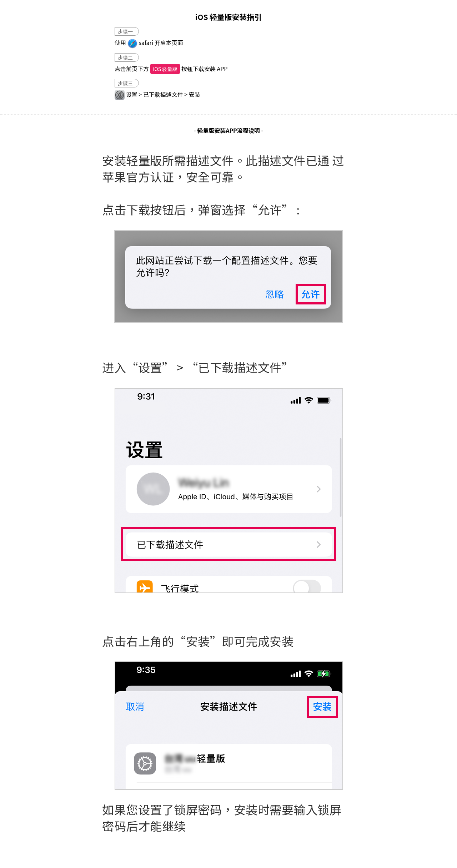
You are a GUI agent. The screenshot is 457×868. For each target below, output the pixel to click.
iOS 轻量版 (165, 69)
